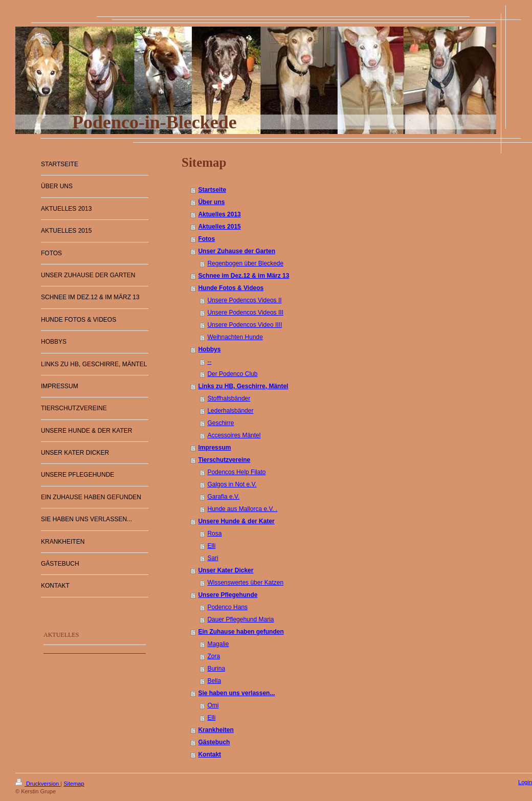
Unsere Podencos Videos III (245, 313)
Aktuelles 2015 (219, 227)
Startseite (212, 190)
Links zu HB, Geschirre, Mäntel (243, 386)
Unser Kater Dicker (226, 570)
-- (209, 362)
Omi (213, 705)
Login (525, 782)
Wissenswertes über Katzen (245, 583)
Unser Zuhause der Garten (237, 251)
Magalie (218, 644)
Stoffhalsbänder (229, 398)
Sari (213, 558)
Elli (211, 546)
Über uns (211, 202)
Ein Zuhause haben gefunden (241, 632)
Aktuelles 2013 (219, 214)
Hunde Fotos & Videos (231, 288)
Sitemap (74, 784)
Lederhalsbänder (230, 411)
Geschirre (220, 423)
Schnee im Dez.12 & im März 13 (243, 276)
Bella (214, 681)
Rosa (214, 533)
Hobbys (209, 349)
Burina (216, 669)
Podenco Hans (227, 607)
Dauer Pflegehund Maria (240, 619)
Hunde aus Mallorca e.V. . (242, 509)
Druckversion (38, 784)
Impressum (214, 448)
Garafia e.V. (223, 497)
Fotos (206, 239)
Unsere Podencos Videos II (244, 300)
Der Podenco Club (232, 374)
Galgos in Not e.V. (232, 484)
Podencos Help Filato (236, 472)
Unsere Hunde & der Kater (236, 521)
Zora (214, 656)
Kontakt (209, 754)
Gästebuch (214, 742)
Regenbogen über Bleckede (245, 263)
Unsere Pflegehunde (228, 595)
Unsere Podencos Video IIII (245, 325)
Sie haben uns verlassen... (236, 693)
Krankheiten (216, 730)
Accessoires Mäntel (234, 435)
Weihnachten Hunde (235, 337)
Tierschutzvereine (224, 460)
